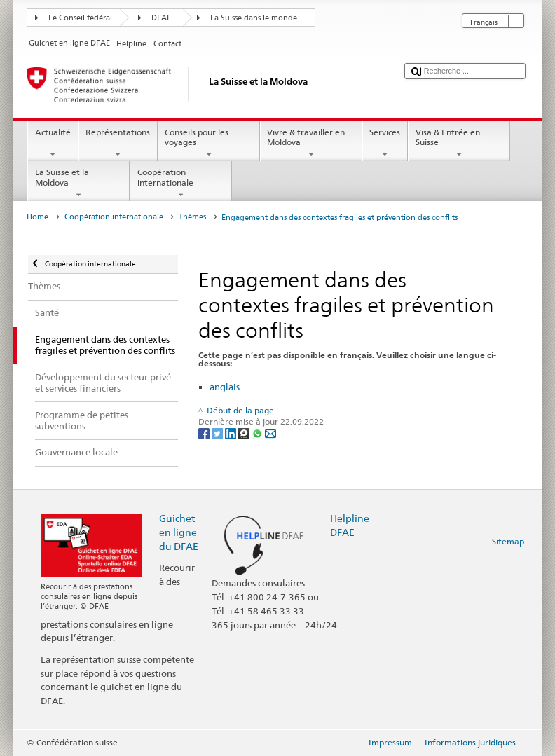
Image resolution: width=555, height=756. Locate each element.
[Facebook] (205, 433)
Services (385, 144)
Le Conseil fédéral (80, 18)
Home (37, 217)
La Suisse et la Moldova (78, 184)
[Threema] (245, 433)
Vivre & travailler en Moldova (311, 144)
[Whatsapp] (258, 433)
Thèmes (192, 217)
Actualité (53, 144)
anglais (225, 387)
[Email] (270, 433)
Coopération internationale (181, 184)
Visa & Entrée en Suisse (459, 144)
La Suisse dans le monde (254, 18)
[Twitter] (218, 433)
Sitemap (508, 541)
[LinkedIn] (232, 433)
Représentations (118, 144)
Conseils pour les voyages (209, 144)
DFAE (161, 18)
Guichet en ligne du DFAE (179, 532)
